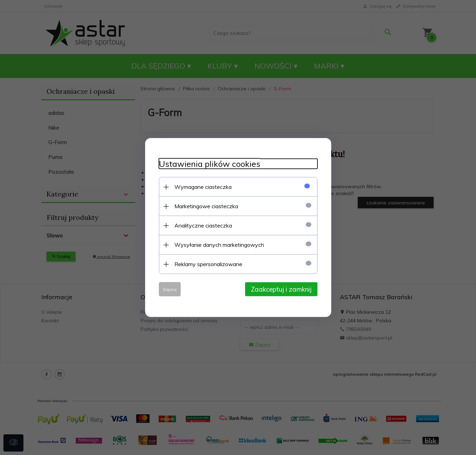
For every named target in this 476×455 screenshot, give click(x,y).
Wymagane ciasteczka (203, 187)
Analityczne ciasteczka (203, 225)
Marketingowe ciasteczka (206, 206)
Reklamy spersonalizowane (208, 264)
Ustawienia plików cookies (210, 164)
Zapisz (170, 289)
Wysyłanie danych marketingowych (219, 245)
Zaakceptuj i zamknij (281, 289)
